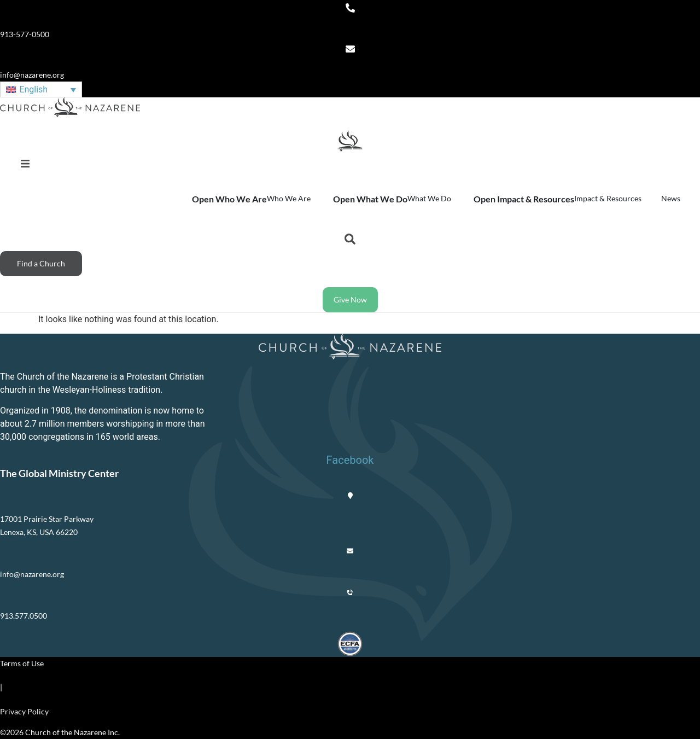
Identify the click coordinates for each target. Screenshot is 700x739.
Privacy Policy (24, 711)
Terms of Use (22, 663)
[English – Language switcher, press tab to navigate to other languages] (41, 89)
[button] (25, 164)
